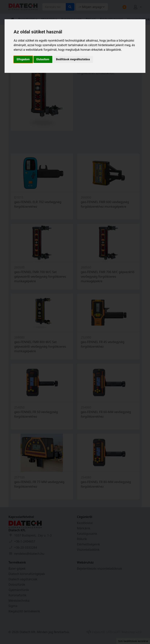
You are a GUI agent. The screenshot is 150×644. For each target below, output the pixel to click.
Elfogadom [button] (23, 59)
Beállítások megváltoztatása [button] (73, 59)
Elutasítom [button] (43, 59)
